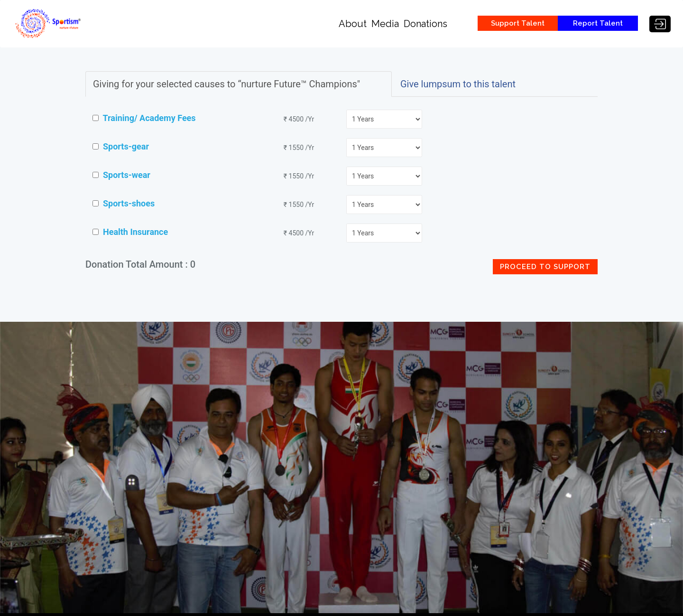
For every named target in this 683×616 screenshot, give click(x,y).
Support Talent (518, 23)
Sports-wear (121, 175)
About (353, 24)
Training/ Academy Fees (144, 118)
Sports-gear (121, 146)
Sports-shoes (124, 203)
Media (385, 24)
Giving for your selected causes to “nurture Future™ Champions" (226, 84)
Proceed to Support (545, 267)
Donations (425, 24)
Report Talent (598, 23)
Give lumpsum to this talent (458, 84)
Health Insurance (130, 232)
